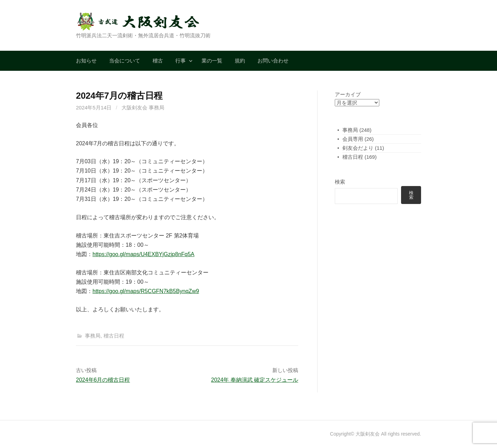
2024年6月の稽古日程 (103, 380)
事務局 (93, 336)
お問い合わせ (273, 61)
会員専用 (353, 139)
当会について (125, 61)
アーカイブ (348, 94)
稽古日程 (114, 336)
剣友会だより (358, 148)
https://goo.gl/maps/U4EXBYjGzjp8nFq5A (143, 254)
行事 (181, 61)
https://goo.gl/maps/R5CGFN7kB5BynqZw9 (146, 291)
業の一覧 (212, 61)
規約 (240, 61)
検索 (340, 182)
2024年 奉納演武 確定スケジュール (255, 380)
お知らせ (86, 61)
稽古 (158, 61)
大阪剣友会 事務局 (143, 108)
